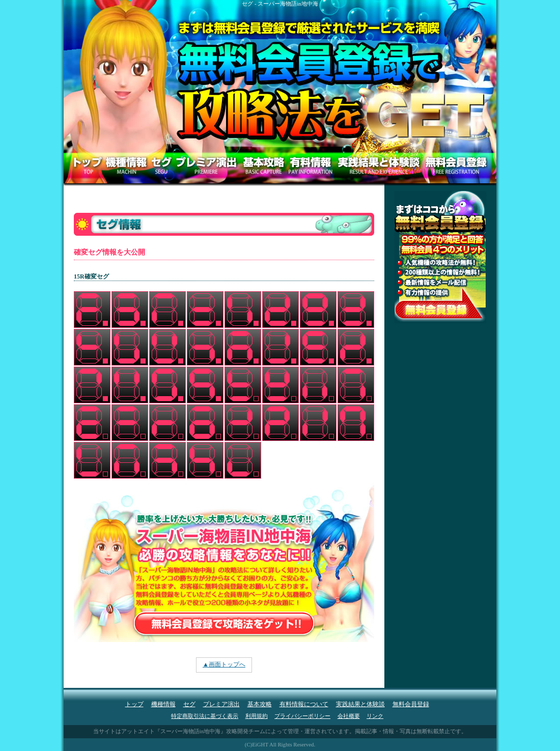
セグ (189, 704)
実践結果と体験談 (360, 704)
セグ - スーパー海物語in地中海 (280, 4)
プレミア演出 (221, 704)
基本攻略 (260, 704)
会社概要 (349, 716)
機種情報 (163, 704)
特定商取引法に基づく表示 (205, 716)
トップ (134, 704)
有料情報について (304, 704)
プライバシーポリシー (302, 716)
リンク (375, 716)
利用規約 (257, 716)
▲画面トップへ (224, 664)
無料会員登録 (411, 704)
